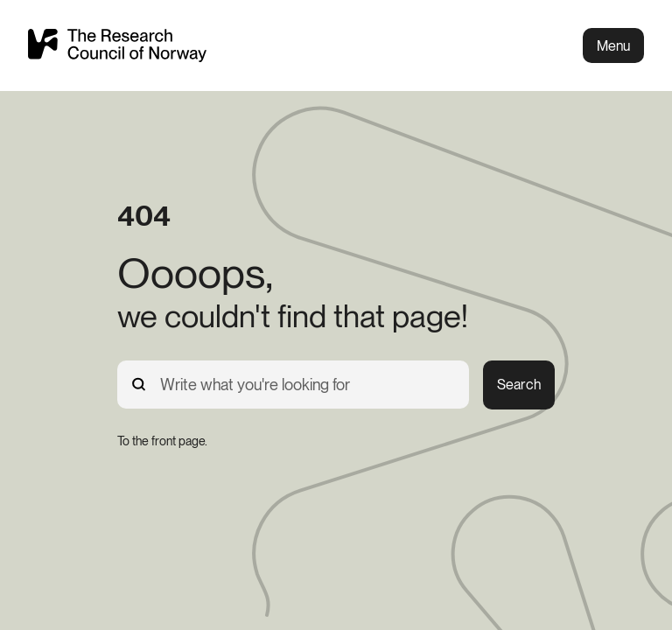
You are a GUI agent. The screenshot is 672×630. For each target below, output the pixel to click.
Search (519, 385)
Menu (613, 46)
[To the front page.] (162, 441)
